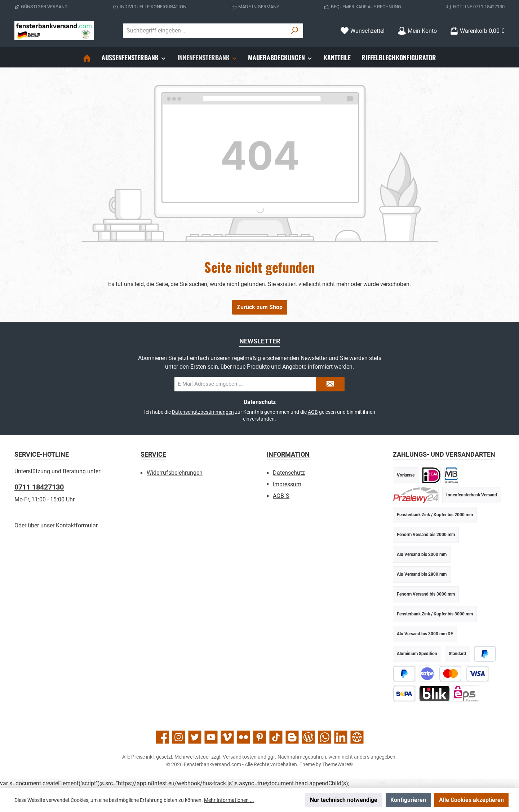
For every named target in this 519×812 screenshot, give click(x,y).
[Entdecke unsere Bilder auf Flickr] (243, 737)
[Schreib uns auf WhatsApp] (325, 737)
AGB (313, 412)
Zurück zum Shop (260, 307)
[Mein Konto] (417, 31)
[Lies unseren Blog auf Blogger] (292, 737)
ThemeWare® (338, 764)
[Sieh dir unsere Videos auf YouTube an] (211, 737)
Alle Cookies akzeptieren (471, 800)
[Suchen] (295, 31)
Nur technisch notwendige (344, 800)
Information (288, 454)
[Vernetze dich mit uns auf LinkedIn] (341, 737)
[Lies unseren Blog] (308, 737)
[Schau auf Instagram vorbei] (179, 737)
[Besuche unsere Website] (357, 737)
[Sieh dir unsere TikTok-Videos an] (276, 737)
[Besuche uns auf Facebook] (162, 737)
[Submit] (330, 384)
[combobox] (205, 31)
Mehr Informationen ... (229, 800)
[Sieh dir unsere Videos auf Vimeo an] (227, 737)
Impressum (287, 484)
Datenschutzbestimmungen (203, 412)
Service (153, 454)
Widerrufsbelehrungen (175, 473)
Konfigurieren (408, 800)
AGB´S (281, 496)
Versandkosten (240, 757)
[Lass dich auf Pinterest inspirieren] (260, 737)
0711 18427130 (39, 487)
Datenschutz (289, 473)
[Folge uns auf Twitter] (195, 737)
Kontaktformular (77, 525)
